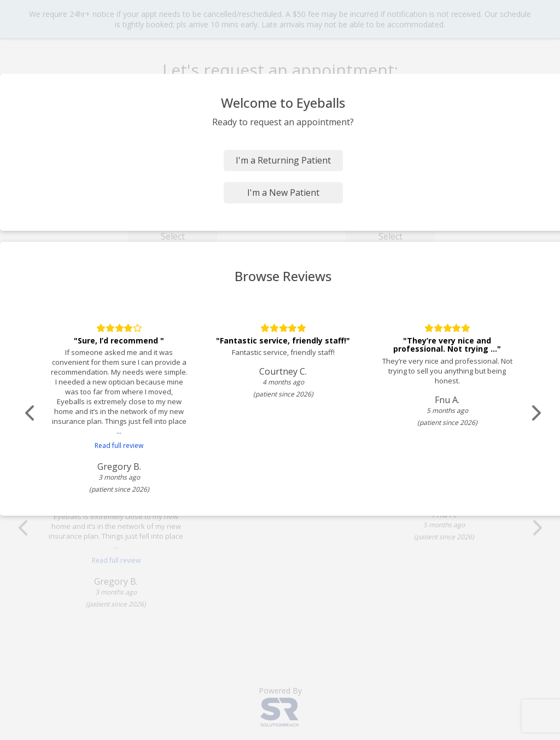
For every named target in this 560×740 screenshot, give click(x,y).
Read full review (123, 445)
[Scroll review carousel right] (541, 413)
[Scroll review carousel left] (33, 413)
